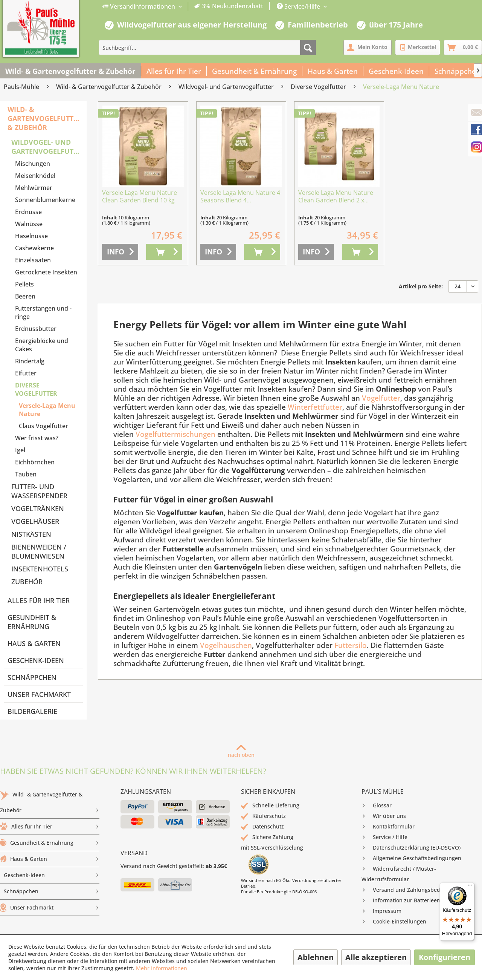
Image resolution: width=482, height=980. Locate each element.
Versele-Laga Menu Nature (47, 410)
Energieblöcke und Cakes (42, 345)
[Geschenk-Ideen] (396, 71)
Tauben (26, 474)
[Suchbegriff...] (207, 47)
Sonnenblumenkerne (45, 200)
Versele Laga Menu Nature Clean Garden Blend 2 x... (336, 197)
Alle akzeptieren (376, 957)
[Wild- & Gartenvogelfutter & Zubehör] (71, 71)
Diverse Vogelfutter (36, 389)
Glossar (377, 805)
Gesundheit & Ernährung (32, 622)
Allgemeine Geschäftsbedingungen (411, 858)
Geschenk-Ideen (36, 660)
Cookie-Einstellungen (394, 922)
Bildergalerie (32, 711)
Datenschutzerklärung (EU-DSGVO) (411, 848)
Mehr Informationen (162, 968)
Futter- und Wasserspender (39, 491)
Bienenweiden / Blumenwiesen (39, 551)
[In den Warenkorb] (164, 252)
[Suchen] (308, 47)
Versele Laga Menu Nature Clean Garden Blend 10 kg (140, 197)
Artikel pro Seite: (421, 286)
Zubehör (27, 582)
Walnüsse (29, 224)
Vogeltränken (38, 508)
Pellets (24, 284)
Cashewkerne (34, 248)
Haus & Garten (34, 643)
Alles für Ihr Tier (39, 600)
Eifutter (26, 373)
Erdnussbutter (36, 329)
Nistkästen (31, 534)
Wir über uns (384, 816)
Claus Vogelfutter (43, 426)
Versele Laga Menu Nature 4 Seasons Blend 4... (240, 197)
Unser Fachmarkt (39, 694)
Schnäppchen (32, 677)
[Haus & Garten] (333, 71)
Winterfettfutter (315, 407)
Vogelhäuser (35, 521)
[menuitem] (183, 7)
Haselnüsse (31, 236)
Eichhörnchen (35, 462)
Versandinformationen (140, 6)
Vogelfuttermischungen (175, 434)
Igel (20, 450)
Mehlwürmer (34, 188)
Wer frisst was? (37, 438)
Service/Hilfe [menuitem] (299, 6)
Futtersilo (351, 645)
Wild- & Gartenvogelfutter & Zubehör (45, 118)
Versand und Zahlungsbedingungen (413, 890)
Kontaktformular (388, 827)
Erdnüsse (28, 212)
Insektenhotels (40, 569)
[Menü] (470, 887)
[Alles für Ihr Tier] (174, 71)
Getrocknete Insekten (46, 272)
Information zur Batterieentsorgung (412, 900)
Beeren (25, 296)
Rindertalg (30, 361)
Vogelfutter (381, 398)
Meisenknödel (35, 176)
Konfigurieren (445, 957)
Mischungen (33, 164)
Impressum (381, 911)
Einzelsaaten (33, 260)
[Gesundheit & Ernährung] (255, 71)
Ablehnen (316, 957)
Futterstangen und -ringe (43, 312)
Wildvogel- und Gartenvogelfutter (47, 147)
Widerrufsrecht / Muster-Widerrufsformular (399, 873)
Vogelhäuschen (226, 645)
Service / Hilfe (384, 837)
